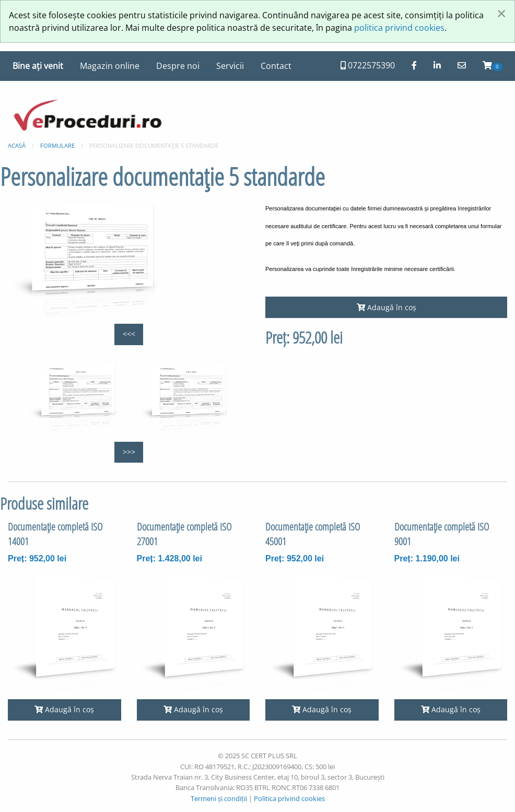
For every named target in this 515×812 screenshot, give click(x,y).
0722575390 (368, 65)
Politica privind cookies (289, 798)
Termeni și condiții (219, 798)
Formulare (57, 145)
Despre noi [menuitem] (178, 66)
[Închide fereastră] (501, 13)
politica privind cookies (399, 28)
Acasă (17, 145)
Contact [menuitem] (276, 66)
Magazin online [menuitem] (110, 66)
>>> (129, 452)
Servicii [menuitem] (230, 66)
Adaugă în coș (387, 307)
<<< (129, 334)
